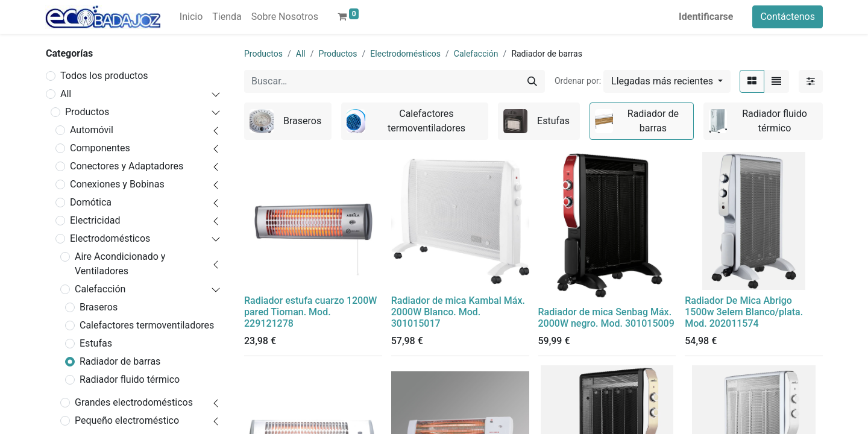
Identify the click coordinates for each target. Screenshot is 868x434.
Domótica (91, 202)
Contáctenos (788, 17)
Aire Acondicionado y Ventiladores (120, 264)
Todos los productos (104, 76)
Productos (87, 112)
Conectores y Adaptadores (127, 166)
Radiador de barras (120, 361)
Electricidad (95, 220)
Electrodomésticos (110, 238)
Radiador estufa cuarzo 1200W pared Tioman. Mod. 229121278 (310, 312)
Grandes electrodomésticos (134, 402)
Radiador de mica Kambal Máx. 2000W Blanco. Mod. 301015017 (458, 312)
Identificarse (706, 17)
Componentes (100, 148)
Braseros (99, 307)
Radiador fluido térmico (130, 379)
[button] (667, 81)
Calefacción (100, 289)
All (66, 94)
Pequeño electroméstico (127, 420)
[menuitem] (191, 17)
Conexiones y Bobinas (117, 184)
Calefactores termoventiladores (147, 325)
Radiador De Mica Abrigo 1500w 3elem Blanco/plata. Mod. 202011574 (744, 312)
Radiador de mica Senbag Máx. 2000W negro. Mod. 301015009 (606, 318)
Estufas (96, 343)
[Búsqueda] (532, 81)
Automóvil (92, 130)
